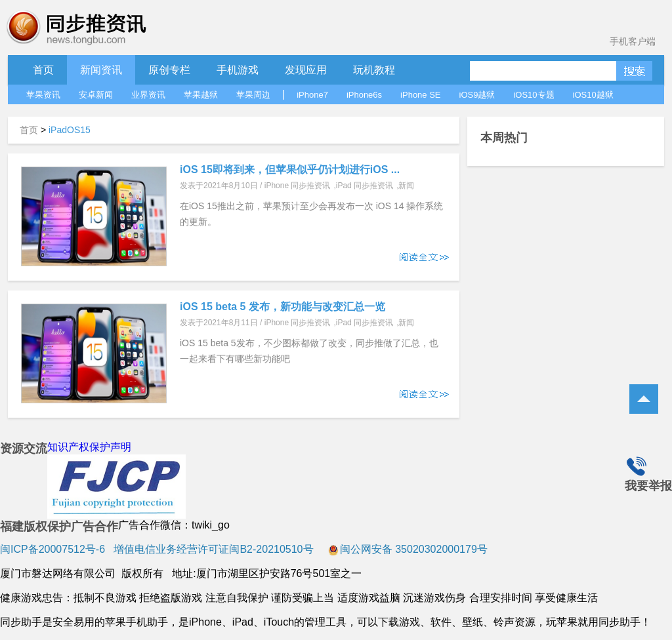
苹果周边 (253, 95)
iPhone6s (364, 95)
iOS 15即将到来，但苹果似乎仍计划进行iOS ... (290, 170)
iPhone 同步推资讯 (298, 186)
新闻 (406, 186)
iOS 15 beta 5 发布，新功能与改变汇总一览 (283, 307)
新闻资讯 (101, 70)
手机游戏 (238, 70)
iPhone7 (312, 95)
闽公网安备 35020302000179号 (408, 549)
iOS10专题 (534, 95)
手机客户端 (633, 41)
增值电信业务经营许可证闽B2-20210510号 (212, 549)
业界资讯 (148, 95)
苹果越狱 (201, 95)
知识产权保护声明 (89, 447)
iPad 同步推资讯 (365, 186)
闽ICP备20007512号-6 (52, 549)
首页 (43, 70)
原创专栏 (169, 70)
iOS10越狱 (593, 95)
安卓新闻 (96, 95)
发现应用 (306, 70)
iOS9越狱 (477, 95)
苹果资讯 (43, 95)
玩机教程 (374, 70)
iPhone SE (420, 95)
